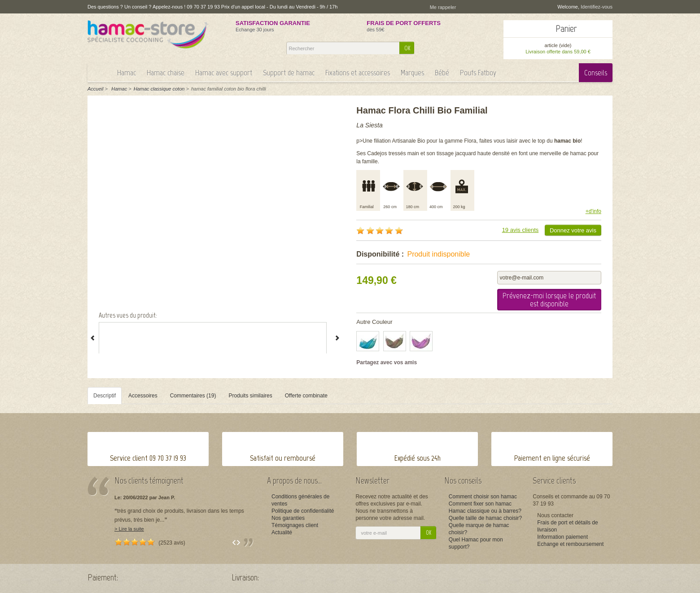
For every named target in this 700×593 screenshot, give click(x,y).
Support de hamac (289, 73)
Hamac (127, 73)
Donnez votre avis (573, 230)
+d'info (593, 211)
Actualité (282, 532)
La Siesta (369, 125)
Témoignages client (295, 525)
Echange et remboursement (570, 544)
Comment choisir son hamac (483, 497)
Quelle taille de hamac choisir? (485, 518)
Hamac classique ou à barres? (485, 511)
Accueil (95, 89)
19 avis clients (521, 230)
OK (407, 48)
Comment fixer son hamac (480, 504)
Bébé (442, 73)
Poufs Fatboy (478, 73)
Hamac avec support (224, 73)
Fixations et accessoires (358, 73)
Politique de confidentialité (303, 511)
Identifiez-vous (597, 7)
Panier (566, 28)
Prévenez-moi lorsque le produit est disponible (549, 300)
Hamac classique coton (159, 89)
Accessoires (143, 396)
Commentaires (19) (193, 396)
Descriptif (105, 396)
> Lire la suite (129, 529)
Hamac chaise (166, 73)
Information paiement (562, 537)
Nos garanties (288, 518)
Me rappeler (443, 7)
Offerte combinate (306, 396)
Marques (412, 73)
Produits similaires (250, 396)
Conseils (596, 73)
